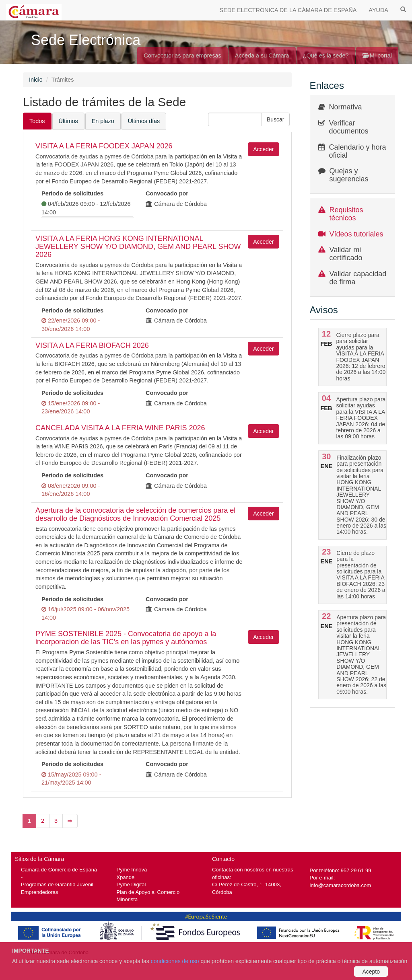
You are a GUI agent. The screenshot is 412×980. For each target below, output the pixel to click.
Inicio (36, 80)
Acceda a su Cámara (262, 55)
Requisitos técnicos (346, 214)
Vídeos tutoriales (356, 234)
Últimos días (144, 121)
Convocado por (167, 193)
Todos (37, 121)
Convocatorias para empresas (182, 55)
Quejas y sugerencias (349, 175)
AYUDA (378, 10)
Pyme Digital (131, 884)
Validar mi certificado (346, 254)
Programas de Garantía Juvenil (57, 884)
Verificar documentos (349, 127)
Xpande (126, 877)
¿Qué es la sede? (326, 55)
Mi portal (377, 55)
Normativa (346, 107)
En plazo (103, 121)
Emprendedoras (39, 892)
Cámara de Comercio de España (59, 870)
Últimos (68, 121)
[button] (276, 119)
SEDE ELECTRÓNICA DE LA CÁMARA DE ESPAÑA (288, 10)
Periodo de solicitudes (72, 193)
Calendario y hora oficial (358, 151)
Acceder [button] (263, 149)
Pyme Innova (132, 870)
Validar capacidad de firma (358, 278)
